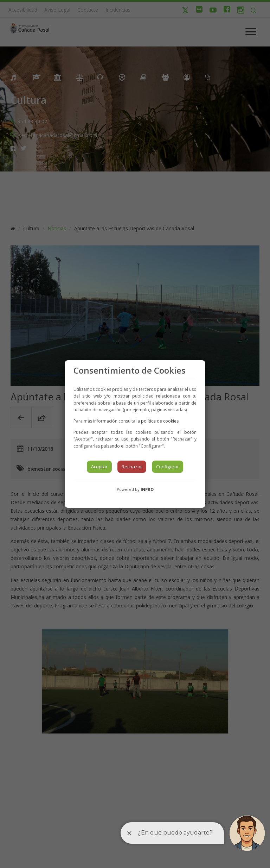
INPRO (147, 489)
